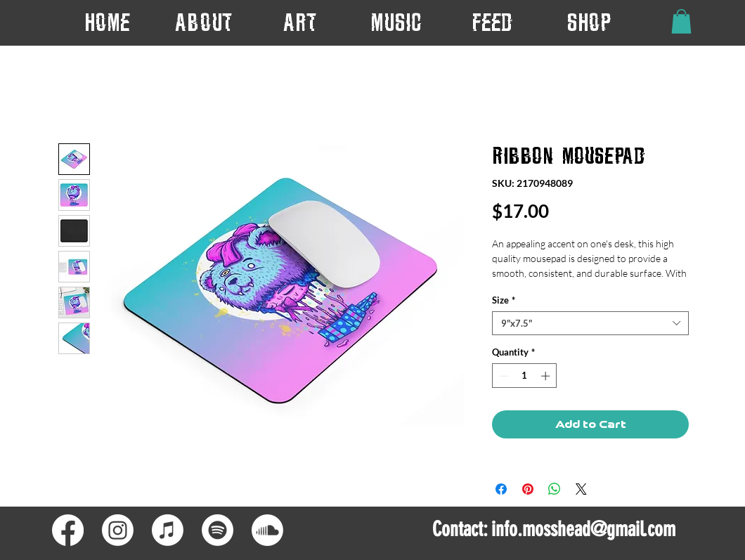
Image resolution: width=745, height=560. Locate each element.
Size (504, 300)
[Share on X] (581, 489)
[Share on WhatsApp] (555, 489)
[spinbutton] (525, 376)
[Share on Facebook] (501, 489)
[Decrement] (503, 376)
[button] (300, 22)
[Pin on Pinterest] (528, 489)
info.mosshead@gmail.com (583, 529)
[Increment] (547, 376)
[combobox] (590, 323)
